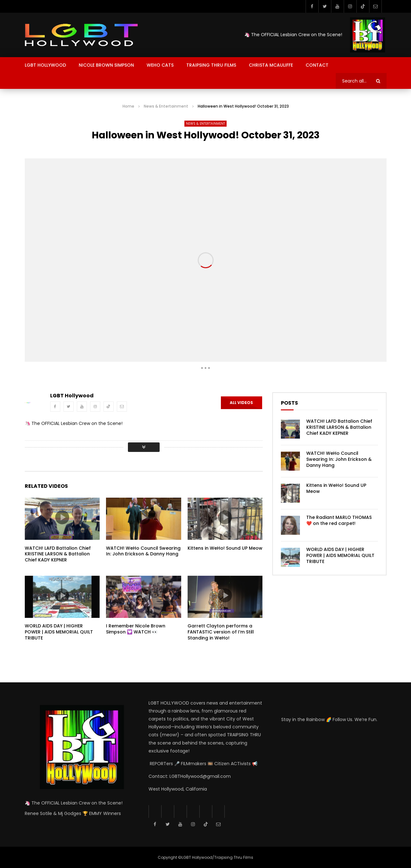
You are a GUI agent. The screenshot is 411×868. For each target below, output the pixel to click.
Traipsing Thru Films (211, 65)
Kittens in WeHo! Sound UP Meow (225, 548)
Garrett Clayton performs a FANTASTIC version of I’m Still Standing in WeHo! (221, 632)
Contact (317, 65)
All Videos (241, 403)
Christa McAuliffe (271, 65)
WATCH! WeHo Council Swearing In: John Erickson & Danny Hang (143, 551)
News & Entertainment (166, 106)
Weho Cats (160, 65)
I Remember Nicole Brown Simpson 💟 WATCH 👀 (136, 629)
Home (128, 106)
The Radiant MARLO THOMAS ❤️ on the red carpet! (339, 520)
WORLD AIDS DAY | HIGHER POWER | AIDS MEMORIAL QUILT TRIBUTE (59, 632)
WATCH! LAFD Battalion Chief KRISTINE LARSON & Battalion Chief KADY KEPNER (58, 554)
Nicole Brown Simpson (106, 65)
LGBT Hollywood (45, 65)
